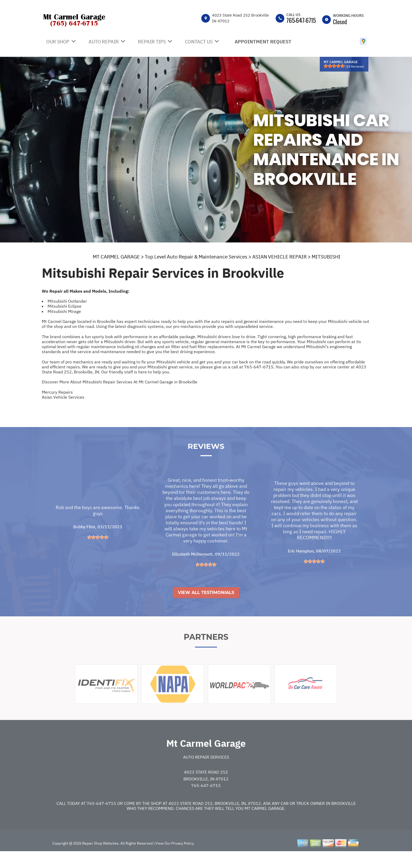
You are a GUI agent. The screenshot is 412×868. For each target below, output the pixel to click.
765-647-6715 (301, 20)
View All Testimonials (206, 606)
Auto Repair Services (206, 771)
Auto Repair (104, 42)
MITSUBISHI (326, 257)
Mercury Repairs (57, 392)
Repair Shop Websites (100, 857)
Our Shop (58, 42)
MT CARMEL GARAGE (116, 257)
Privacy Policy (183, 857)
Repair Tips (152, 42)
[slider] (334, 66)
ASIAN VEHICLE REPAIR (279, 257)
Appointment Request (263, 42)
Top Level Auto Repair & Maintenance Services (196, 257)
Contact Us (199, 42)
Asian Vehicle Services (63, 397)
